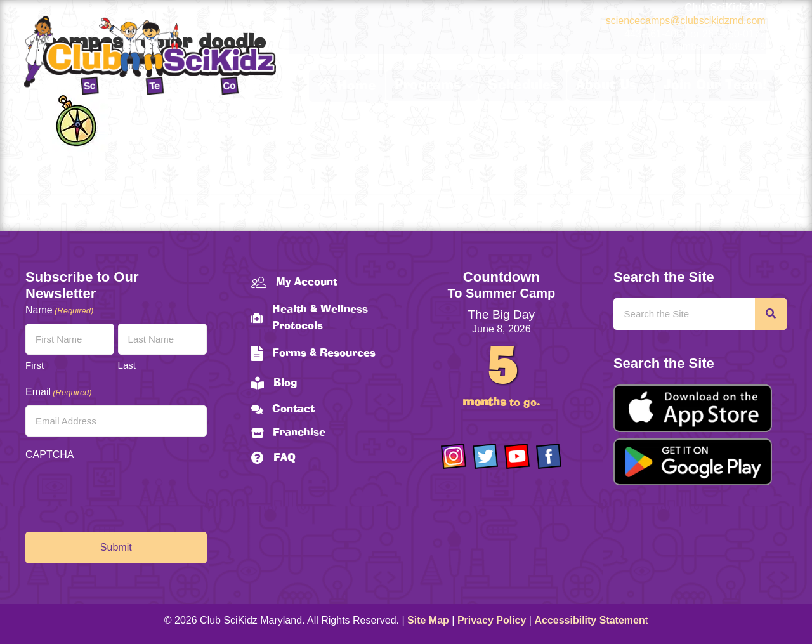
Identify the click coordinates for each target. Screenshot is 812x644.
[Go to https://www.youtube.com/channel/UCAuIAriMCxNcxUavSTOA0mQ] (517, 456)
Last (127, 365)
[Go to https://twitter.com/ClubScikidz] (485, 456)
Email (59, 392)
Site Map (428, 620)
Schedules (523, 86)
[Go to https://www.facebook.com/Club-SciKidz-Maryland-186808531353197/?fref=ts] (549, 456)
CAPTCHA (49, 455)
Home (347, 86)
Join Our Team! (715, 86)
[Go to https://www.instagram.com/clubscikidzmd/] (454, 456)
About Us (606, 86)
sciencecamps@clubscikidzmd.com (686, 21)
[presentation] (122, 493)
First (35, 365)
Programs (428, 86)
